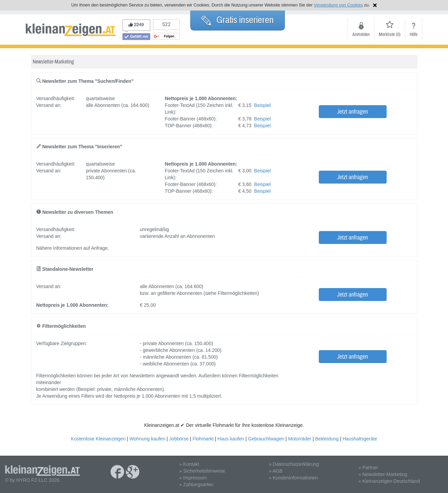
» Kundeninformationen (294, 478)
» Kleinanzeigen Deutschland (389, 481)
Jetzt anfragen (353, 112)
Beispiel (262, 105)
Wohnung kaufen (148, 439)
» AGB (276, 471)
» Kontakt (189, 464)
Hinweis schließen (375, 5)
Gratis (238, 20)
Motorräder (299, 439)
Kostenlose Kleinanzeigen (98, 439)
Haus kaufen (231, 439)
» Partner (368, 468)
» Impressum (193, 478)
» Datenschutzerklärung (294, 464)
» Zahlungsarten (196, 485)
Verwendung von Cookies (338, 5)
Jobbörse (179, 439)
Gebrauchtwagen (266, 439)
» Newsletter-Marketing (383, 474)
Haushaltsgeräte (360, 439)
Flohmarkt (203, 439)
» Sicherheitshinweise (202, 471)
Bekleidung (327, 439)
